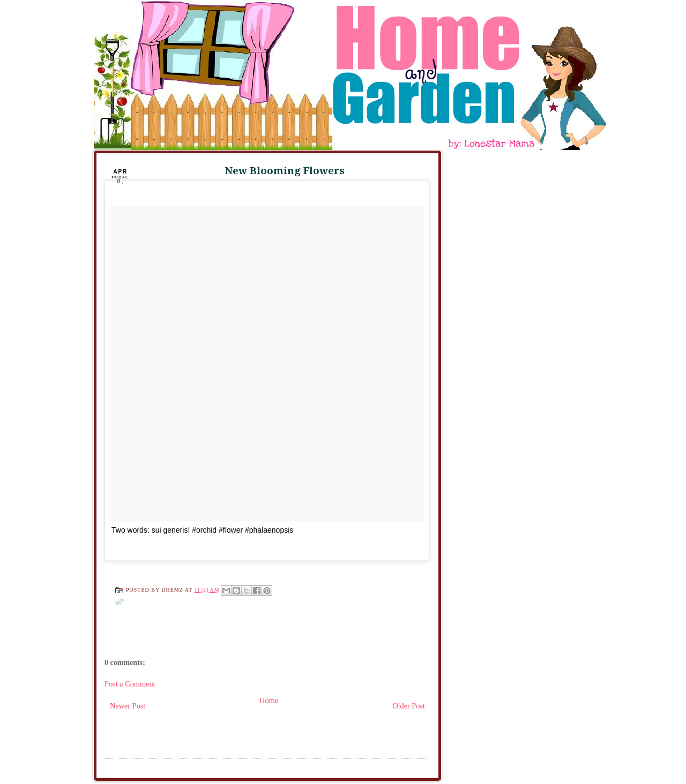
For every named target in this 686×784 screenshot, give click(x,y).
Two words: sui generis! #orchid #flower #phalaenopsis (202, 530)
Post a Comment (130, 684)
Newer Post (128, 706)
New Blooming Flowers (285, 171)
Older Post (409, 706)
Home (269, 700)
